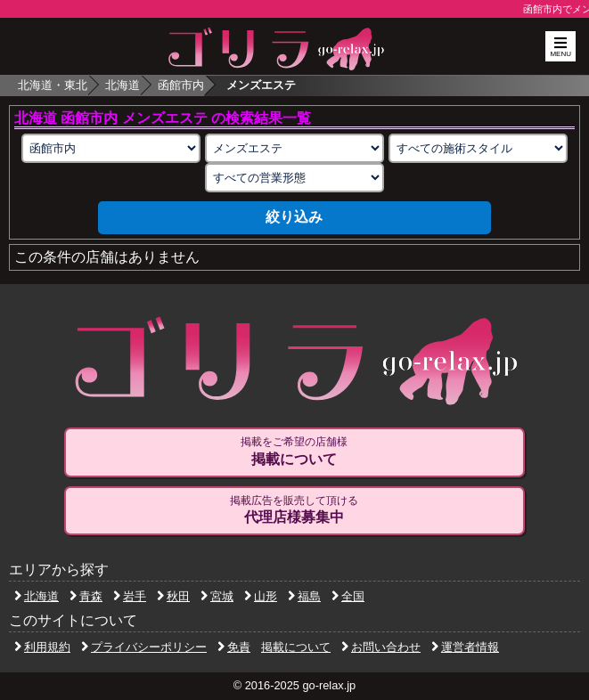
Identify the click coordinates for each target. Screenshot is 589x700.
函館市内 (181, 85)
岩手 (130, 596)
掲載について (296, 647)
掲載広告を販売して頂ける (294, 510)
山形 (261, 596)
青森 (86, 596)
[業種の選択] (294, 148)
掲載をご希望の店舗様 (294, 452)
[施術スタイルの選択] (478, 148)
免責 (234, 647)
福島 (304, 596)
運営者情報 (465, 647)
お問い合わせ (381, 647)
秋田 (173, 596)
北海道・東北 (53, 85)
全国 (348, 596)
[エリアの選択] (111, 148)
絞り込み (294, 217)
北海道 (123, 85)
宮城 (217, 596)
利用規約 (42, 647)
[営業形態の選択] (294, 178)
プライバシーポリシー (144, 647)
